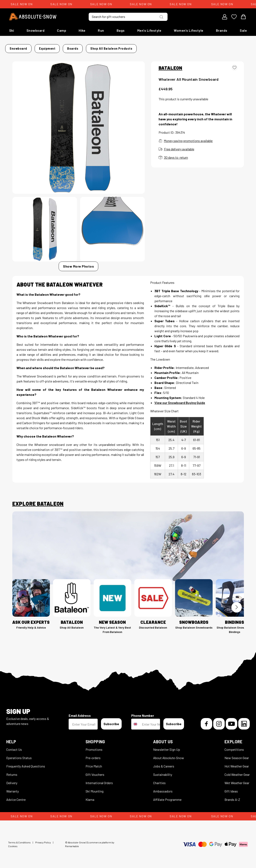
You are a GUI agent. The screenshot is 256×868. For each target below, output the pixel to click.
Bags (121, 30)
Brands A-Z (232, 797)
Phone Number (143, 713)
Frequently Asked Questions (26, 764)
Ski (12, 30)
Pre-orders (93, 755)
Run (101, 30)
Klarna (90, 797)
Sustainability (163, 772)
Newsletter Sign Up (167, 747)
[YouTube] (231, 721)
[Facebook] (206, 721)
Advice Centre (16, 797)
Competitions (234, 747)
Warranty (13, 789)
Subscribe (111, 721)
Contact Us (14, 747)
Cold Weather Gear (237, 772)
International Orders (99, 780)
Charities (159, 780)
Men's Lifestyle (149, 30)
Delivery (12, 780)
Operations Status (19, 755)
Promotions (94, 747)
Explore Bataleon (38, 501)
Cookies (13, 844)
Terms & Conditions (19, 840)
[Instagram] (219, 721)
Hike (82, 30)
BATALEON (170, 65)
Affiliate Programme (167, 797)
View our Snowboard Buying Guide (180, 400)
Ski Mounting (95, 789)
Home (17, 47)
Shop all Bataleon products (178, 47)
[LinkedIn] (244, 721)
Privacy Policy (43, 840)
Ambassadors (163, 789)
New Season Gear (237, 755)
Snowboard (36, 30)
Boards (76, 47)
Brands (222, 30)
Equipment (57, 47)
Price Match (94, 764)
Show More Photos (78, 264)
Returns (12, 772)
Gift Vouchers (95, 772)
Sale (243, 30)
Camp (62, 30)
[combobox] (136, 722)
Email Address (80, 713)
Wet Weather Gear (237, 780)
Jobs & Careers (164, 764)
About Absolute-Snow (169, 755)
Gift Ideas (231, 789)
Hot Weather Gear (237, 764)
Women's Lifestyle (189, 30)
